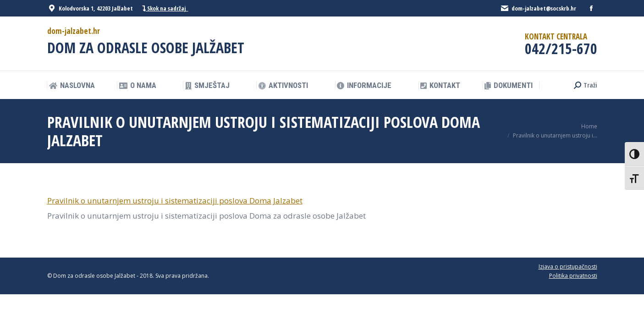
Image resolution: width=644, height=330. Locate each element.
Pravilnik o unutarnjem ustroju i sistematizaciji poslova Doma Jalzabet (175, 201)
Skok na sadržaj (165, 8)
